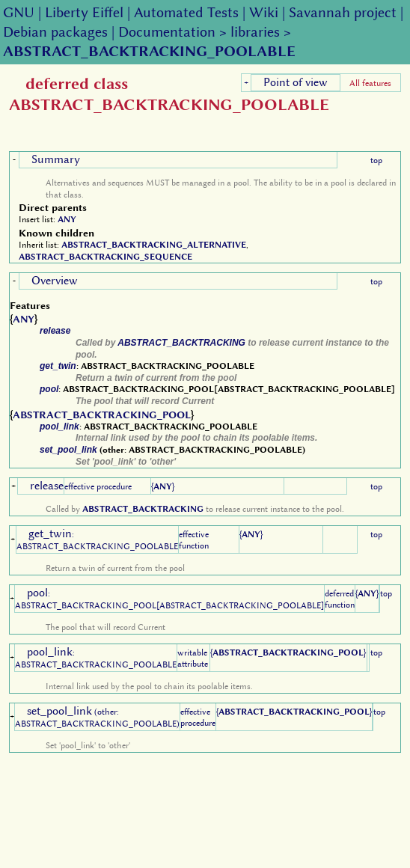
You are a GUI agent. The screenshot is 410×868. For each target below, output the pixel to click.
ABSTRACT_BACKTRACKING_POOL (102, 415)
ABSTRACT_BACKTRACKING (181, 343)
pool (49, 389)
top (376, 160)
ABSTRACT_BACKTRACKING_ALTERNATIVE (154, 245)
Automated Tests (186, 12)
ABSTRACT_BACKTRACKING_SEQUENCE (105, 257)
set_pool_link (68, 450)
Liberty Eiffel (84, 12)
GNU (19, 12)
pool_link (59, 427)
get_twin (58, 366)
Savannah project (343, 12)
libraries (255, 32)
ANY (67, 219)
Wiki (264, 12)
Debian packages (55, 32)
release (55, 331)
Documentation (167, 32)
